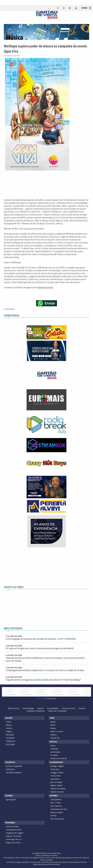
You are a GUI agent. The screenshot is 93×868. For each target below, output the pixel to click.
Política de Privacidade (57, 711)
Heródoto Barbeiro (14, 773)
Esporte (54, 735)
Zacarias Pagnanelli (14, 766)
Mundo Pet (55, 738)
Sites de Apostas (57, 819)
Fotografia (10, 738)
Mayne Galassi (56, 785)
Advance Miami (57, 812)
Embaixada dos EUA (59, 809)
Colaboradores (56, 762)
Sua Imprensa (56, 806)
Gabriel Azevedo (57, 792)
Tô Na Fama (56, 776)
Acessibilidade (53, 708)
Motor (53, 746)
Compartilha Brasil (13, 830)
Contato (82, 708)
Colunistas (10, 762)
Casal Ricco (55, 779)
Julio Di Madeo (56, 782)
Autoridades (55, 752)
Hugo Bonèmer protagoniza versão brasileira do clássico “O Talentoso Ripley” (43, 680)
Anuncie (40, 708)
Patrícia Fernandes (58, 789)
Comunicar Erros (68, 708)
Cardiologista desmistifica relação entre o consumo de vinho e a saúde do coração (45, 670)
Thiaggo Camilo (57, 773)
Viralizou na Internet (59, 758)
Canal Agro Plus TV (14, 839)
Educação (10, 735)
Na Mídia (54, 755)
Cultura (9, 718)
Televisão (54, 749)
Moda (53, 725)
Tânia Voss (55, 769)
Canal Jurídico (56, 799)
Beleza (53, 728)
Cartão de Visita (12, 826)
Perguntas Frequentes (36, 711)
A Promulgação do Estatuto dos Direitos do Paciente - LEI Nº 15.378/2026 (41, 639)
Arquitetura (10, 741)
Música (9, 725)
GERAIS (53, 816)
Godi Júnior (10, 769)
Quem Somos (14, 708)
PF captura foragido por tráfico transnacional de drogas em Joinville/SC (40, 648)
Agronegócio (11, 799)
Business (9, 796)
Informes (54, 796)
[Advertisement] (46, 567)
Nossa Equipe (28, 708)
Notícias (53, 742)
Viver (52, 718)
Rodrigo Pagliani (57, 766)
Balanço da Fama (13, 843)
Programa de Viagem (15, 833)
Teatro (9, 722)
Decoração (10, 744)
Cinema (9, 728)
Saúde (53, 722)
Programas (10, 823)
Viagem (9, 731)
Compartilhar (9, 309)
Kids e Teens (56, 803)
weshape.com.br (45, 287)
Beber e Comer (57, 731)
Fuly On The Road (13, 836)
